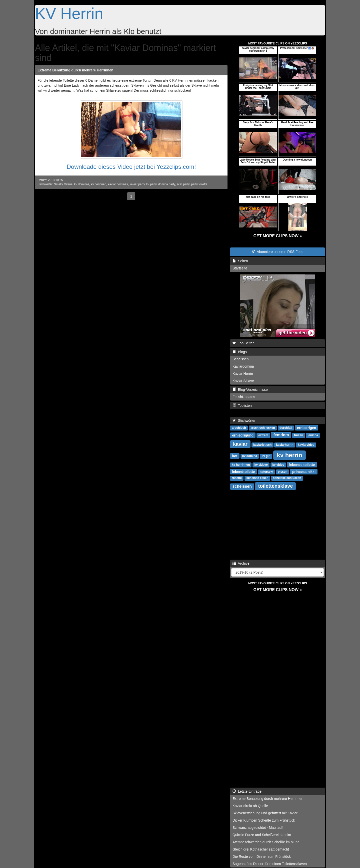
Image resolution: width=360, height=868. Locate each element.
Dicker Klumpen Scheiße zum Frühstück (264, 820)
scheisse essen (257, 478)
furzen (298, 435)
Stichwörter (244, 421)
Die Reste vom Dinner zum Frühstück (262, 857)
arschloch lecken (263, 428)
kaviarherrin (285, 445)
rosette (237, 478)
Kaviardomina (243, 366)
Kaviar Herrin (243, 374)
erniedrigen (306, 428)
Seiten (240, 261)
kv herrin (289, 455)
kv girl (266, 456)
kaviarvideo (306, 445)
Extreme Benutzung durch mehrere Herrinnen (75, 70)
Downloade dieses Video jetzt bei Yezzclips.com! (131, 167)
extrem (263, 435)
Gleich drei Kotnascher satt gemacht (261, 849)
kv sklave (261, 465)
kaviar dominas (118, 184)
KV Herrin (69, 13)
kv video (278, 465)
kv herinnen (98, 184)
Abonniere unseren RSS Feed (277, 252)
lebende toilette (302, 464)
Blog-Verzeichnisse (250, 390)
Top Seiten (243, 343)
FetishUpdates (244, 397)
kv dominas (82, 184)
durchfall (286, 428)
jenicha (313, 435)
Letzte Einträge (247, 791)
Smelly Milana (63, 184)
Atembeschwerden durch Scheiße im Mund (266, 842)
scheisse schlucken (287, 478)
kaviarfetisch (262, 445)
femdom (281, 435)
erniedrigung (243, 435)
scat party (183, 184)
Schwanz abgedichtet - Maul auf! (258, 828)
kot (235, 456)
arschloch (239, 428)
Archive (241, 563)
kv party (151, 184)
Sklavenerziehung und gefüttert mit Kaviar (265, 813)
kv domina (250, 456)
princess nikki (304, 471)
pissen (282, 472)
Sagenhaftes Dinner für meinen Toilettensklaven (270, 864)
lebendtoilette (243, 471)
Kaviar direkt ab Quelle (250, 806)
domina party (167, 184)
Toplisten (242, 406)
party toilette (199, 184)
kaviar (240, 444)
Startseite (240, 268)
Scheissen (241, 359)
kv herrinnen (241, 465)
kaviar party (137, 184)
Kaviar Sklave (243, 381)
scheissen (242, 486)
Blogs (240, 352)
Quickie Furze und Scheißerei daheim (262, 835)
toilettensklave (275, 486)
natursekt (266, 472)
